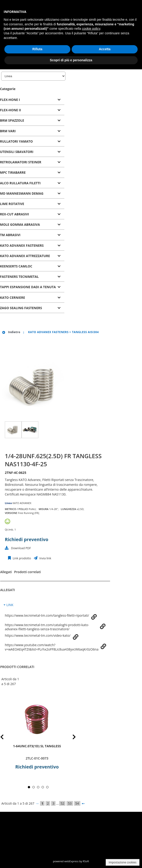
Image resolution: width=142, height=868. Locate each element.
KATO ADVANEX (22, 503)
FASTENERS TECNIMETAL (19, 277)
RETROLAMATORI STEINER (21, 162)
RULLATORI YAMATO (16, 141)
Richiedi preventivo (27, 539)
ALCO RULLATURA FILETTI (20, 183)
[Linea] (33, 76)
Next (71, 738)
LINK (10, 605)
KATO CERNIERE (13, 298)
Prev (6, 738)
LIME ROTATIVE (12, 204)
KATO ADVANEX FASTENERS (22, 245)
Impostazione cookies (123, 862)
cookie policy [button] (91, 29)
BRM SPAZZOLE (12, 120)
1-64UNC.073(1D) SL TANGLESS (37, 746)
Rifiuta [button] (37, 49)
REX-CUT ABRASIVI (14, 214)
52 (62, 803)
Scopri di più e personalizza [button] (71, 60)
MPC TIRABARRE (13, 172)
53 (70, 803)
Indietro (11, 332)
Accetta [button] (105, 49)
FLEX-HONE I (10, 100)
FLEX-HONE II (10, 110)
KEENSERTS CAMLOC (16, 266)
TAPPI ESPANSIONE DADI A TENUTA (28, 287)
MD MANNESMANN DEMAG (22, 193)
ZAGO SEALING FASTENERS (21, 308)
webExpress (71, 861)
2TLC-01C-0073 (37, 758)
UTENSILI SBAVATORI (17, 152)
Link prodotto (21, 558)
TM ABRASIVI (10, 235)
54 (77, 803)
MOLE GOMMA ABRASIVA (20, 224)
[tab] (32, 100)
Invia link (45, 558)
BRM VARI (8, 131)
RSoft (86, 861)
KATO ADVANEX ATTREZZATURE (25, 256)
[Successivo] (83, 803)
